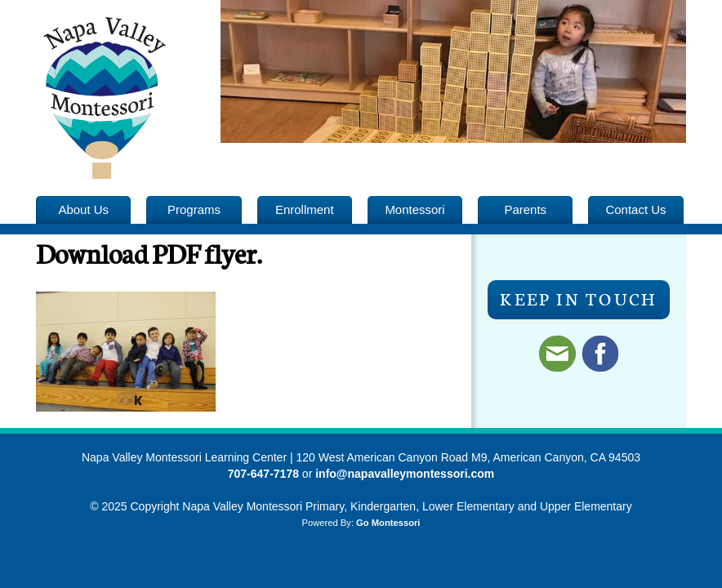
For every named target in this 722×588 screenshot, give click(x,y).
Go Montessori (388, 523)
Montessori (414, 209)
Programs (194, 209)
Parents (525, 209)
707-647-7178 (263, 474)
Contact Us (635, 209)
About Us (83, 209)
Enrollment (305, 209)
